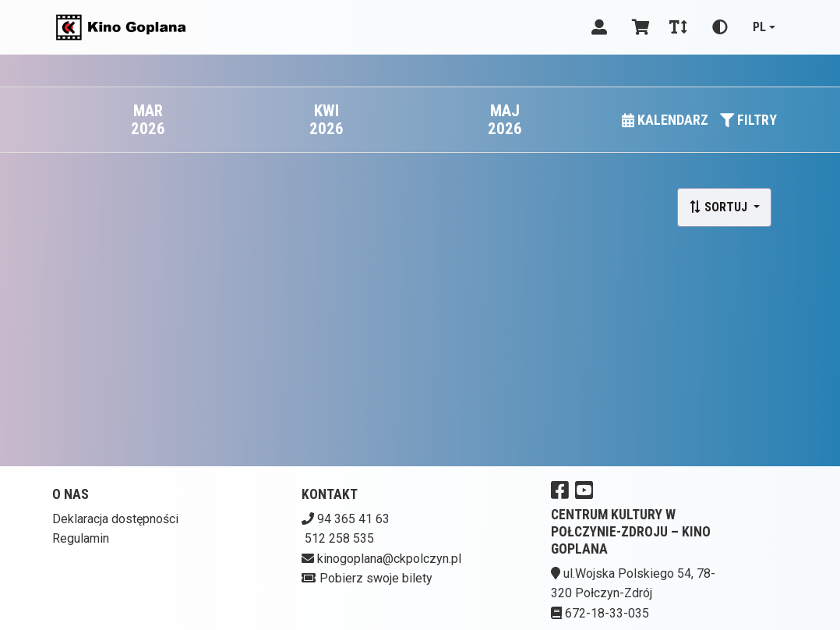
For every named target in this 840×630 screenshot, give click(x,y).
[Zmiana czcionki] (678, 27)
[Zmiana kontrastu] (720, 27)
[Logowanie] (599, 27)
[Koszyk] (638, 27)
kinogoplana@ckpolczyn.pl (389, 559)
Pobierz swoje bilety (376, 578)
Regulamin (81, 538)
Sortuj (720, 207)
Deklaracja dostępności (115, 519)
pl (759, 27)
